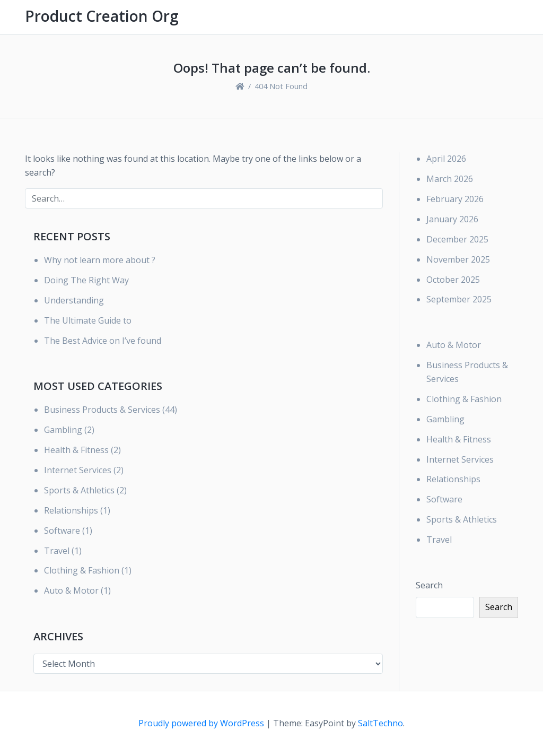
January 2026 (452, 219)
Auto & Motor (71, 590)
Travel (57, 551)
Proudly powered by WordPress (202, 723)
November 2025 (458, 259)
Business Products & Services (102, 410)
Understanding (74, 300)
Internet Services (78, 470)
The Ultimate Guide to (88, 320)
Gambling (63, 430)
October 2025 (453, 280)
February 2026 (455, 199)
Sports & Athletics (79, 490)
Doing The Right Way (86, 280)
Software (62, 531)
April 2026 (446, 159)
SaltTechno (380, 723)
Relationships (71, 510)
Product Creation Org (102, 16)
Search (429, 585)
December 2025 (457, 239)
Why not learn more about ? (100, 260)
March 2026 (450, 179)
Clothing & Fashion (82, 570)
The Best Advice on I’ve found (103, 341)
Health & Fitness (76, 450)
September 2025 (459, 299)
